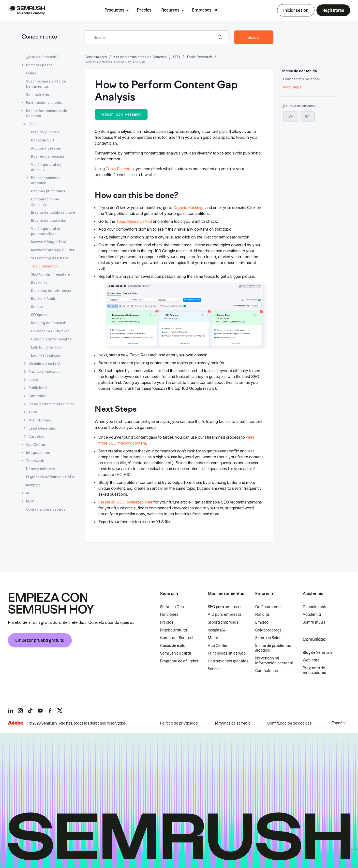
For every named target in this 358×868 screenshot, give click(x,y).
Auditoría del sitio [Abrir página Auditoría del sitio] (46, 148)
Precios (144, 10)
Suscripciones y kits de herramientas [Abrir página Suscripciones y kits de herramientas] (46, 84)
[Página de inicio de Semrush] (26, 10)
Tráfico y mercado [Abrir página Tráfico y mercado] (44, 371)
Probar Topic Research (121, 114)
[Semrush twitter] (60, 711)
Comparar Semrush (177, 638)
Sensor (214, 669)
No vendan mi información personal (274, 661)
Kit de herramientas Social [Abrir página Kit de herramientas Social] (51, 404)
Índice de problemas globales (273, 648)
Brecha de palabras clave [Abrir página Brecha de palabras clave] (53, 212)
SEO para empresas (225, 607)
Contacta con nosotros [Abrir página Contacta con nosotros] (46, 509)
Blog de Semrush (317, 653)
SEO (177, 57)
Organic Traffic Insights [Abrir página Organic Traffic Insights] (51, 339)
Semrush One (172, 607)
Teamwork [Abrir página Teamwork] (35, 461)
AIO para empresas (225, 615)
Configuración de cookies (290, 723)
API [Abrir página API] (29, 493)
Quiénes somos (269, 607)
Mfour (213, 638)
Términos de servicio (232, 723)
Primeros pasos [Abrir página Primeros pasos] (39, 65)
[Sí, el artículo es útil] (291, 117)
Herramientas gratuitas (228, 661)
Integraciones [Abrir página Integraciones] (38, 453)
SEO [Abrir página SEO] (32, 124)
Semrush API (314, 622)
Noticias (262, 615)
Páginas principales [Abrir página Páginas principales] (48, 191)
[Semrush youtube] (40, 711)
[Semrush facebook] (50, 711)
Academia (312, 615)
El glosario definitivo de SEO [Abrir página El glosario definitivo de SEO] (50, 477)
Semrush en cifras (176, 653)
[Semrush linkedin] (11, 711)
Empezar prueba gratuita (40, 640)
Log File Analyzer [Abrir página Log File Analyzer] (46, 355)
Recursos (170, 10)
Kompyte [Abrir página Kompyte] (33, 485)
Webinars (311, 660)
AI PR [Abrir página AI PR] (33, 412)
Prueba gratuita (173, 630)
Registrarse (333, 10)
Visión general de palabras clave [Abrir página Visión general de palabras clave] (46, 231)
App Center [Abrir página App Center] (36, 444)
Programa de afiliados (179, 661)
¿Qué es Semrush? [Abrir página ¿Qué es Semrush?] (42, 57)
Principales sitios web (227, 653)
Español (339, 723)
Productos (114, 10)
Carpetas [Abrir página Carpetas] (36, 436)
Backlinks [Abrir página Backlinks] (39, 282)
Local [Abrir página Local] (33, 380)
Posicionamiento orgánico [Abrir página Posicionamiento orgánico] (45, 180)
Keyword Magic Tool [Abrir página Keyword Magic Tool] (48, 242)
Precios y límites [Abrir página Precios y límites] (45, 132)
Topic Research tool (134, 221)
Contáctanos (267, 671)
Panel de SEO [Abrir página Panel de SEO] (43, 140)
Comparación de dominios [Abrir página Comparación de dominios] (45, 202)
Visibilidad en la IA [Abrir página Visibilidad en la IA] (45, 363)
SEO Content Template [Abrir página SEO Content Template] (50, 274)
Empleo (262, 622)
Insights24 (216, 630)
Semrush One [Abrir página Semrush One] (38, 94)
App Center (218, 646)
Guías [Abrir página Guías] (31, 73)
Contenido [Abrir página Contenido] (37, 396)
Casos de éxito (173, 646)
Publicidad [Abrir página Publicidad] (38, 388)
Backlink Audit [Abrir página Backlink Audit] (43, 299)
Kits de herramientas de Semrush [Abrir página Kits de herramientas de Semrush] (47, 113)
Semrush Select (269, 638)
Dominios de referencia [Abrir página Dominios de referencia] (51, 290)
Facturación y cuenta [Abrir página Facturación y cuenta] (44, 103)
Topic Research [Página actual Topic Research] (44, 266)
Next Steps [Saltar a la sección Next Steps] (292, 87)
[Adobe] (15, 723)
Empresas (202, 10)
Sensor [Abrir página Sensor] (37, 307)
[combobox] (151, 37)
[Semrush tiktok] (30, 711)
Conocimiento (39, 37)
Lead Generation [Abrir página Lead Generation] (43, 428)
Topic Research (199, 57)
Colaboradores (268, 630)
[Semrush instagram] (20, 711)
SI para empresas (223, 622)
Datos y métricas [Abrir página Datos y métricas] (40, 469)
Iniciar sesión (296, 10)
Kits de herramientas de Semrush (140, 57)
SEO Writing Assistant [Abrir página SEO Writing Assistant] (50, 258)
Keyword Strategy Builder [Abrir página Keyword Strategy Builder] (53, 250)
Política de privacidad (179, 723)
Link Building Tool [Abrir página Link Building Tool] (46, 347)
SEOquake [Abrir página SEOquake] (40, 315)
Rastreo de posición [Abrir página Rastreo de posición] (48, 156)
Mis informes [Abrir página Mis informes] (40, 420)
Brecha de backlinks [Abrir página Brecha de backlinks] (48, 220)
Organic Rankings (189, 208)
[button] (307, 117)
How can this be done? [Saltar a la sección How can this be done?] (302, 79)
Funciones (169, 615)
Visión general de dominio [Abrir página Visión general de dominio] (46, 167)
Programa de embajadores (314, 671)
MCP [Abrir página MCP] (30, 501)
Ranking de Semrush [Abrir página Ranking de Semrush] (49, 323)
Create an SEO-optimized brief (125, 502)
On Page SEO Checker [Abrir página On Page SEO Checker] (50, 331)
